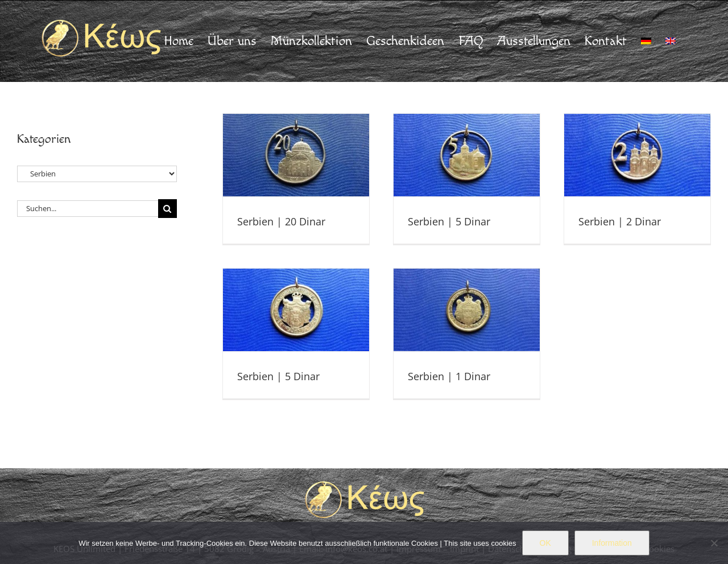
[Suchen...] (88, 209)
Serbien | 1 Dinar (449, 376)
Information (612, 543)
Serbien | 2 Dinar (620, 221)
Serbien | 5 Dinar (449, 221)
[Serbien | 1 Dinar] (467, 310)
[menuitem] (646, 41)
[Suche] (167, 209)
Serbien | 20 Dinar (281, 221)
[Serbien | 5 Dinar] (467, 155)
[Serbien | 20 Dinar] (296, 155)
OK (545, 543)
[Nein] (714, 543)
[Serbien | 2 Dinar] (638, 155)
